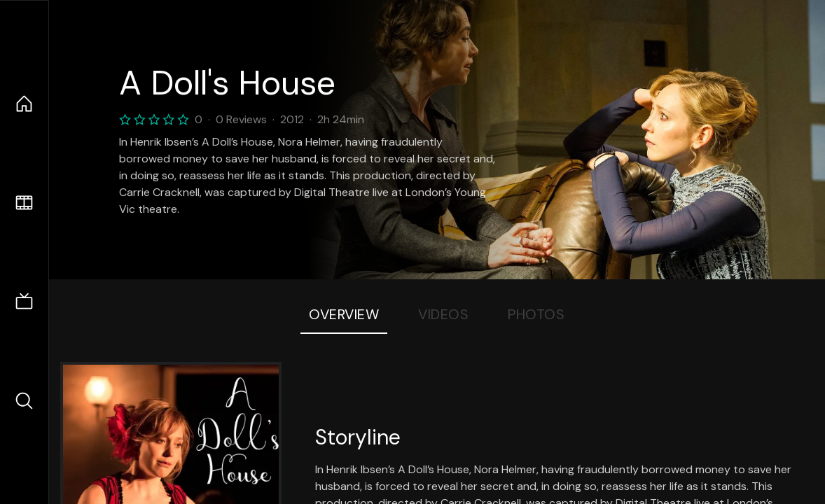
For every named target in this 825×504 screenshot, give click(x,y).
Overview (344, 314)
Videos (443, 314)
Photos (536, 314)
